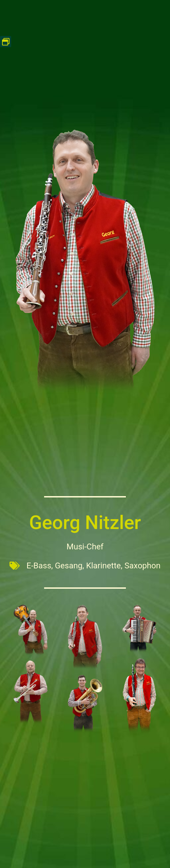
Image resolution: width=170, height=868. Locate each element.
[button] (6, 42)
